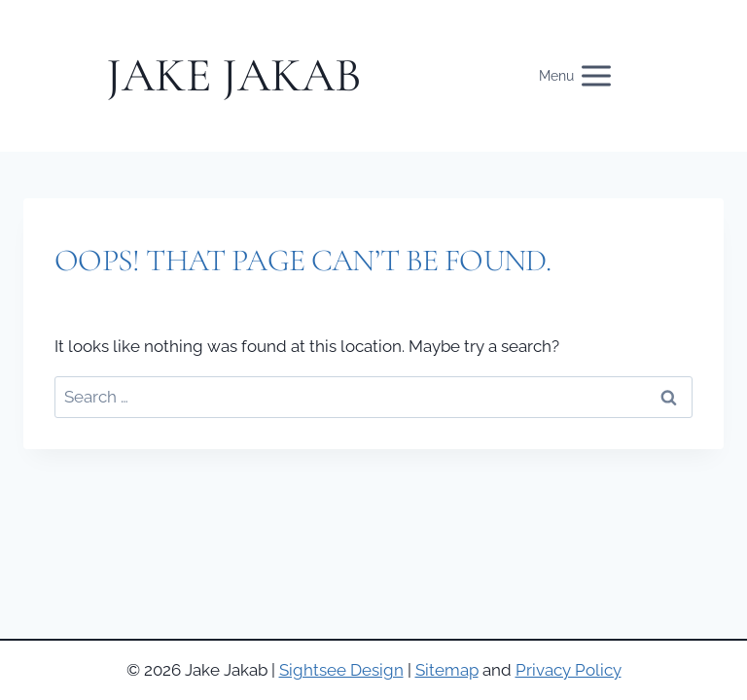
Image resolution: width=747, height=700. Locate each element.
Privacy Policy (569, 670)
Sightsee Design (341, 670)
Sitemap (447, 670)
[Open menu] (586, 76)
